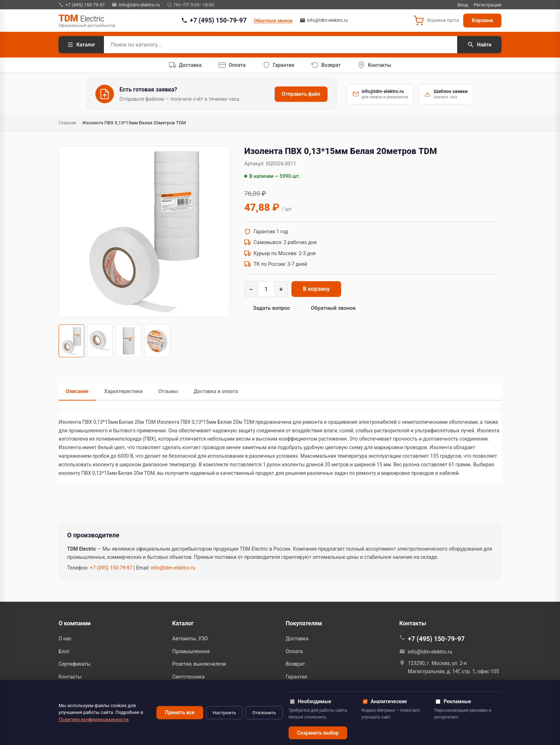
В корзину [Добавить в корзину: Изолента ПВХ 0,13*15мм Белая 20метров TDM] (316, 289)
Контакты (70, 677)
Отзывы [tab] (168, 391)
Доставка (297, 639)
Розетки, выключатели (199, 664)
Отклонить (264, 713)
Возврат (295, 664)
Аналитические (385, 701)
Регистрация (487, 5)
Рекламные (453, 701)
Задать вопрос (271, 308)
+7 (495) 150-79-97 (82, 5)
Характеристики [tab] (124, 391)
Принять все (180, 712)
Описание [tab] (77, 391)
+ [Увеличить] (281, 289)
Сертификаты (75, 664)
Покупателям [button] (304, 623)
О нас (65, 639)
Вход (463, 5)
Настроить (224, 713)
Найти (479, 45)
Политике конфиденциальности (94, 719)
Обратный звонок (273, 21)
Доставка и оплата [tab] (216, 391)
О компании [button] (75, 623)
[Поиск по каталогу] (281, 45)
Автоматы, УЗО (190, 639)
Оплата (294, 651)
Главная (67, 123)
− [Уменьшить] (251, 289)
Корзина (482, 20)
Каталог (81, 45)
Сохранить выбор (318, 733)
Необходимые (311, 701)
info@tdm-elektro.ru (136, 5)
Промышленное (191, 651)
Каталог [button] (183, 623)
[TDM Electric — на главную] (87, 21)
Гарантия (296, 677)
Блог (64, 651)
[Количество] (266, 289)
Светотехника (188, 677)
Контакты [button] (413, 623)
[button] (436, 21)
